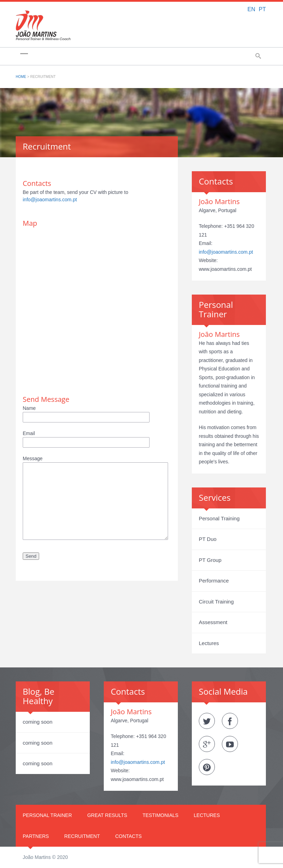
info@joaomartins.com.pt (50, 200)
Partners (36, 836)
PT (262, 9)
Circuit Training (216, 602)
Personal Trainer (47, 815)
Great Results (107, 815)
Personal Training (219, 518)
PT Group (210, 560)
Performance (214, 581)
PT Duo (208, 539)
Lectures (209, 643)
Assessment (213, 622)
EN (251, 9)
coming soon (38, 722)
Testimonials (161, 815)
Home (21, 77)
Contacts (129, 836)
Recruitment (82, 836)
